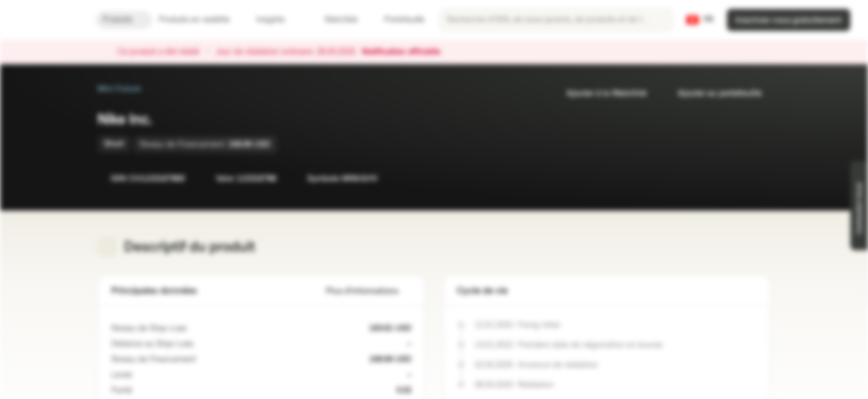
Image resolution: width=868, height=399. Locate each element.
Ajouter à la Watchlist (600, 93)
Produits (124, 20)
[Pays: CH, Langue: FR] (700, 20)
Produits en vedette (201, 20)
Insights (277, 20)
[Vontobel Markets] (48, 20)
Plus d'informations (369, 291)
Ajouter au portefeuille (713, 93)
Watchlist (334, 20)
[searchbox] (556, 20)
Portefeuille (398, 20)
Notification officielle (407, 52)
